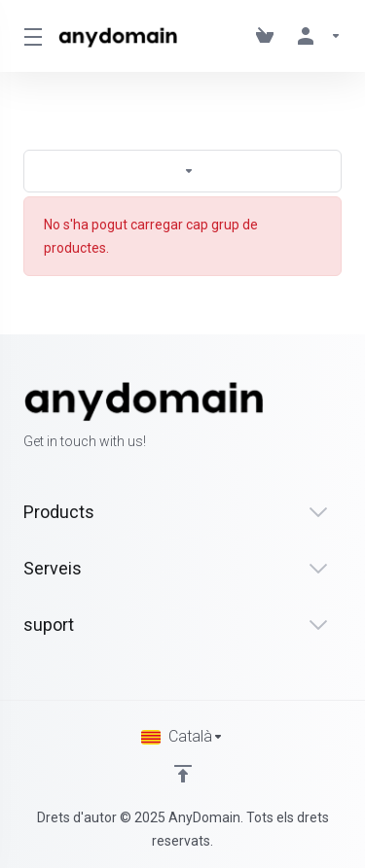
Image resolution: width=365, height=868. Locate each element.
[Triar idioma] (182, 737)
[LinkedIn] (342, 417)
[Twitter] (310, 417)
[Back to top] (183, 774)
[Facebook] (279, 417)
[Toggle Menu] (29, 36)
